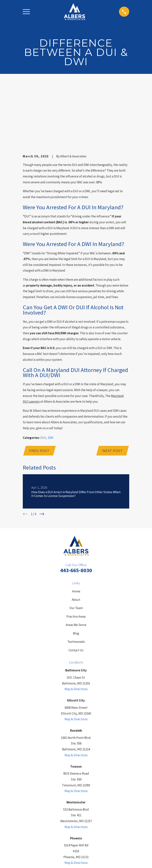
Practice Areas (76, 558)
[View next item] (42, 456)
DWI (51, 379)
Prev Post (40, 392)
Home (76, 533)
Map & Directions (76, 631)
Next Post (112, 392)
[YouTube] (87, 824)
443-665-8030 (76, 512)
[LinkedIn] (65, 824)
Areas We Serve (76, 566)
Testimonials (76, 583)
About (76, 541)
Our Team (76, 550)
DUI (43, 379)
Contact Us (76, 592)
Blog (76, 575)
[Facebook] (80, 824)
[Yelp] (72, 824)
